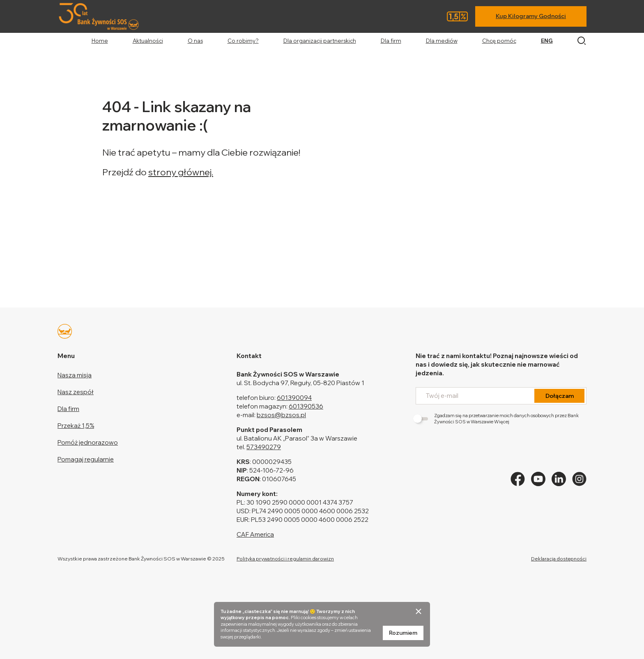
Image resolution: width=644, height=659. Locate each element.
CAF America (255, 534)
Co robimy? (243, 41)
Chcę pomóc (499, 41)
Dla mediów (442, 41)
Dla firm (391, 41)
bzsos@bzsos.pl (281, 415)
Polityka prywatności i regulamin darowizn (285, 559)
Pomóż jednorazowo (88, 442)
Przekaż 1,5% (76, 426)
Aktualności (148, 41)
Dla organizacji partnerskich (320, 41)
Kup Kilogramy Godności (531, 16)
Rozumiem (403, 633)
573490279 (264, 447)
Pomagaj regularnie (86, 459)
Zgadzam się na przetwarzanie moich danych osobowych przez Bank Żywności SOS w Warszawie (497, 419)
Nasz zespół (76, 392)
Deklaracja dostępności (559, 559)
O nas (195, 41)
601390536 (306, 406)
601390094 (294, 398)
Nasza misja (75, 375)
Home (100, 41)
